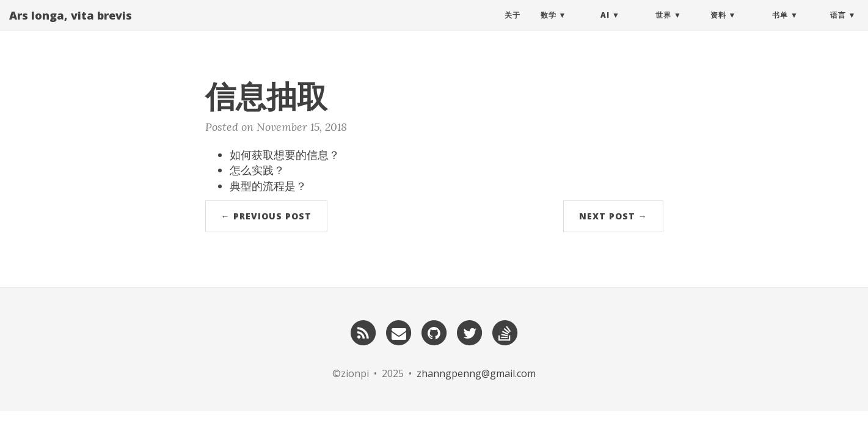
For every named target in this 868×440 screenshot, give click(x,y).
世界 (663, 27)
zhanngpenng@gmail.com (476, 373)
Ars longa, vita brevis (71, 28)
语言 (838, 27)
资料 (718, 27)
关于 (512, 27)
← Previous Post (266, 216)
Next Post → (613, 216)
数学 (549, 27)
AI (605, 27)
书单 (780, 27)
